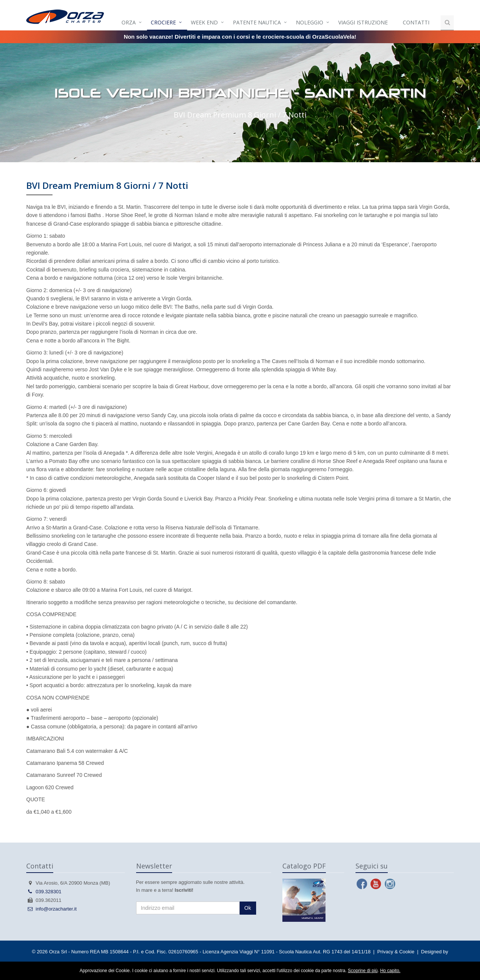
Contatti (416, 22)
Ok (248, 908)
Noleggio (310, 22)
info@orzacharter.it (51, 909)
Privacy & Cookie (396, 952)
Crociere (163, 22)
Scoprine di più (363, 971)
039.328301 (44, 892)
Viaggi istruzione (363, 22)
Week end (204, 22)
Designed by (435, 952)
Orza (129, 22)
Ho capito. (390, 971)
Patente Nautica (257, 22)
